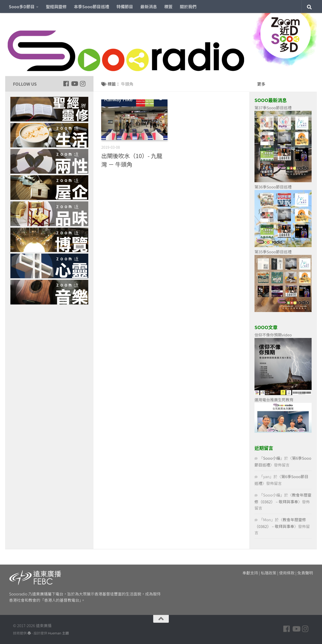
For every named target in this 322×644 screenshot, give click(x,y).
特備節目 (125, 6)
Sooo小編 (272, 458)
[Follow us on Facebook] (66, 84)
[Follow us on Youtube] (74, 84)
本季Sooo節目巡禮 (91, 6)
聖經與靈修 (56, 6)
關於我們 (188, 6)
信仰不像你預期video (273, 335)
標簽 (169, 6)
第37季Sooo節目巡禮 (273, 108)
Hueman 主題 (58, 633)
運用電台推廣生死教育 (274, 400)
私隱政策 (269, 573)
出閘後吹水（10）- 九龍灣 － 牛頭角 (132, 160)
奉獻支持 (250, 573)
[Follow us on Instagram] (83, 84)
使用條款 (287, 573)
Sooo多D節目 (22, 6)
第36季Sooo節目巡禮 (273, 187)
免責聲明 (305, 573)
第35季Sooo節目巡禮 (273, 252)
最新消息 (149, 6)
